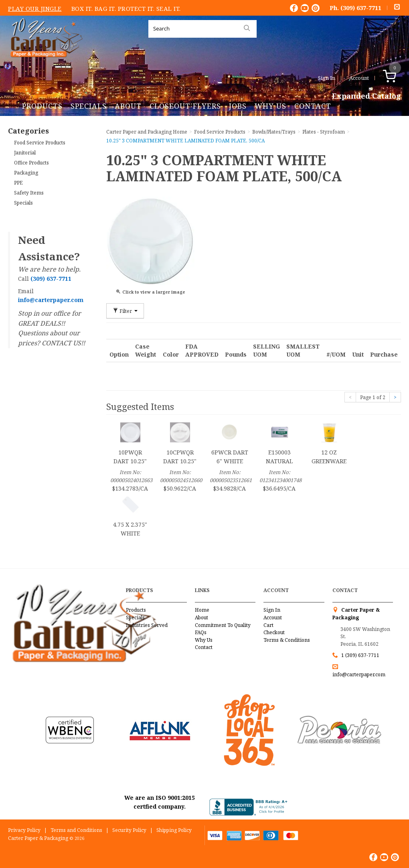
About (128, 106)
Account (359, 78)
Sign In (327, 78)
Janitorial (25, 153)
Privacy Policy (24, 830)
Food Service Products (40, 143)
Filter (125, 311)
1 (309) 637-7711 (360, 655)
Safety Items (29, 193)
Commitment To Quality (223, 625)
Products (42, 106)
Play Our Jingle (35, 8)
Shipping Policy (174, 830)
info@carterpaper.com (359, 674)
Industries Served (147, 625)
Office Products (31, 163)
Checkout (274, 632)
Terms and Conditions (76, 830)
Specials (89, 106)
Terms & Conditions (287, 640)
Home (202, 610)
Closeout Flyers (185, 106)
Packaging (26, 173)
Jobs (238, 106)
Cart (268, 625)
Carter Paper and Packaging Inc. (45, 64)
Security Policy (129, 830)
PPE (18, 183)
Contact (313, 106)
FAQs (201, 632)
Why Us (270, 106)
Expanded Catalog (366, 96)
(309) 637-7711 (361, 8)
